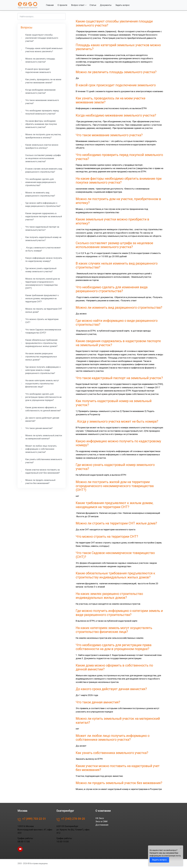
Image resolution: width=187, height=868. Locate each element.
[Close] (181, 848)
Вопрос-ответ (78, 5)
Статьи (93, 5)
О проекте (62, 5)
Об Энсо (100, 818)
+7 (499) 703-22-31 (32, 820)
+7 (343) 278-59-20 (71, 820)
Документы (106, 5)
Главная (50, 5)
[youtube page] (20, 849)
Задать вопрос (123, 5)
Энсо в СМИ (101, 821)
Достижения (102, 825)
